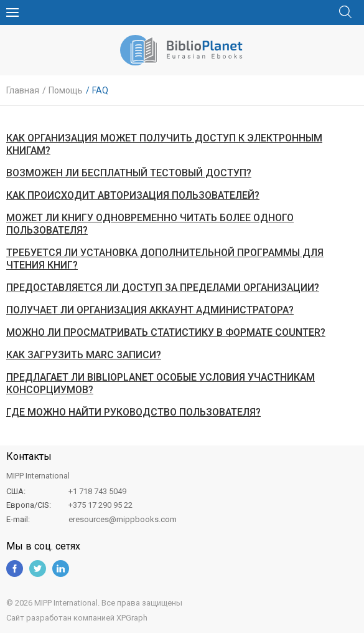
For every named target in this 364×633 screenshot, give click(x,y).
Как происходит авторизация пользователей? (133, 195)
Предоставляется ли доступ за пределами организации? (163, 288)
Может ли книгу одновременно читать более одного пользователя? (150, 224)
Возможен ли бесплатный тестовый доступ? (129, 173)
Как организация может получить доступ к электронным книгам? (164, 144)
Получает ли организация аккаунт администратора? (150, 310)
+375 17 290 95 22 (100, 505)
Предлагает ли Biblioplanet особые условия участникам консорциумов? (161, 383)
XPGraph (132, 618)
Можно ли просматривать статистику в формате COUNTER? (166, 332)
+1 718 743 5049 (97, 491)
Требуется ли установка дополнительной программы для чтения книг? (165, 259)
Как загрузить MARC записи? (84, 355)
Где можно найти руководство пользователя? (133, 412)
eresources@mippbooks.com (123, 519)
